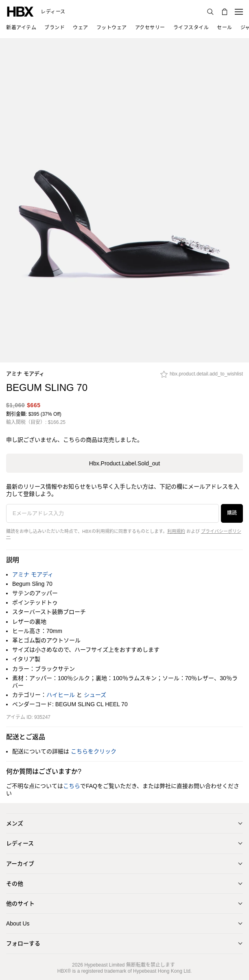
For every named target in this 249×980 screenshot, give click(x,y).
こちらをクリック (94, 751)
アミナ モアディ (25, 374)
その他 (15, 884)
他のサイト (20, 904)
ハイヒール (61, 695)
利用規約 (176, 531)
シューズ (95, 695)
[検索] (210, 12)
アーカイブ (20, 864)
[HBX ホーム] (20, 11)
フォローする (23, 943)
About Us (18, 923)
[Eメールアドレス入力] (112, 513)
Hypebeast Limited (104, 965)
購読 (232, 513)
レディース (53, 12)
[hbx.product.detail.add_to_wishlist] (202, 376)
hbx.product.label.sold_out (124, 463)
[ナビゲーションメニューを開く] (239, 12)
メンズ (15, 823)
